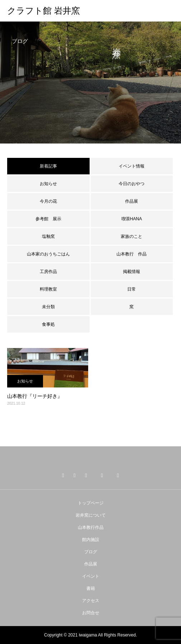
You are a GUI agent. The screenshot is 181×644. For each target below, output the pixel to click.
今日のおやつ (132, 184)
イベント (91, 576)
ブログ (91, 552)
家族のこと (132, 236)
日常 (132, 289)
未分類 (48, 307)
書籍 (91, 588)
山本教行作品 (91, 527)
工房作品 (48, 272)
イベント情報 (132, 166)
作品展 (132, 201)
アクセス (91, 601)
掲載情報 (132, 272)
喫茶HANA (132, 219)
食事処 (48, 324)
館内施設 (91, 540)
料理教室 (48, 289)
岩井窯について (91, 515)
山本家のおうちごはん (48, 254)
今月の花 (48, 201)
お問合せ (91, 613)
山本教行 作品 (132, 254)
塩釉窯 (51, 236)
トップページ (91, 503)
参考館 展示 (48, 219)
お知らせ (48, 184)
